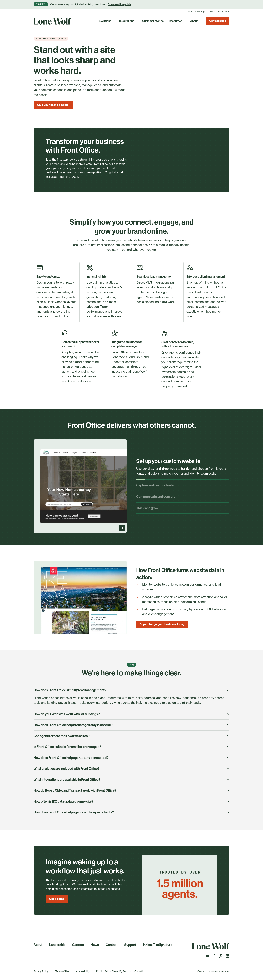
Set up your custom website (168, 461)
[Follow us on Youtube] (207, 957)
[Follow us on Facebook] (214, 957)
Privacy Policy (41, 971)
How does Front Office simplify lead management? (131, 690)
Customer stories (153, 21)
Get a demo (57, 899)
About (38, 945)
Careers (78, 945)
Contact (112, 945)
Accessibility (83, 971)
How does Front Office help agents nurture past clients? (131, 812)
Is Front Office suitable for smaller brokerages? (131, 747)
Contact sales (218, 21)
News (95, 945)
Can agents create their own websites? (131, 736)
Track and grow (147, 508)
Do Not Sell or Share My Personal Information (121, 971)
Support (188, 12)
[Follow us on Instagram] (221, 957)
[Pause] (122, 528)
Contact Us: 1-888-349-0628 (213, 971)
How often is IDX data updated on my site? (131, 801)
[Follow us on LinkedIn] (227, 957)
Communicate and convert (155, 497)
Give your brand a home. (53, 105)
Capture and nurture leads (155, 485)
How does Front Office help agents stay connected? (131, 758)
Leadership (57, 945)
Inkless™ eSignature (158, 945)
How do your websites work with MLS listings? (131, 714)
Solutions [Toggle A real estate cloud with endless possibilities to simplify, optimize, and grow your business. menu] (107, 21)
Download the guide (119, 4)
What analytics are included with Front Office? (131, 769)
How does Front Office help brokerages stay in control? (131, 725)
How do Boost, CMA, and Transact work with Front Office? (131, 790)
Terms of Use (62, 971)
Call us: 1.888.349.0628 (219, 12)
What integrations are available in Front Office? (131, 780)
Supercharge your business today (162, 624)
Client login (200, 12)
